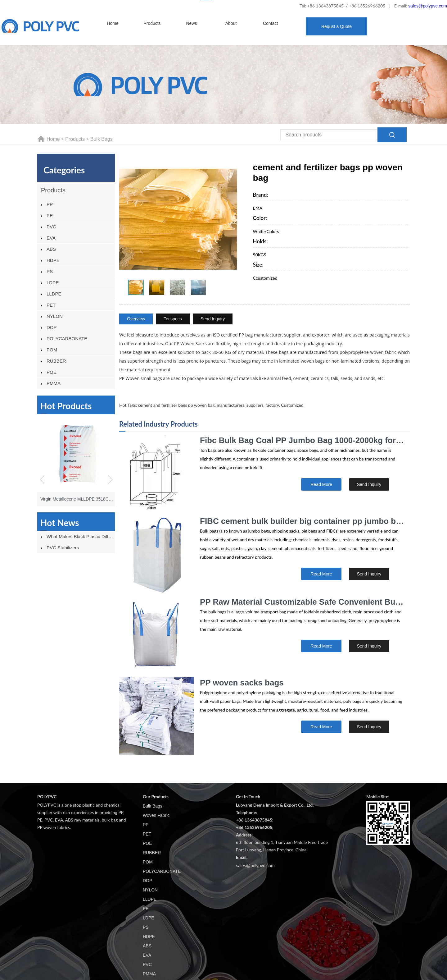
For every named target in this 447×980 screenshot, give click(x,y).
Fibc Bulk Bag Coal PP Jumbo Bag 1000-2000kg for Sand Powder (302, 440)
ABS (51, 249)
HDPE (53, 260)
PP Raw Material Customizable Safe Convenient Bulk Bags (302, 602)
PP (50, 204)
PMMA (54, 383)
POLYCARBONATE (67, 339)
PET (51, 305)
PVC (51, 227)
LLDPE (54, 294)
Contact (270, 23)
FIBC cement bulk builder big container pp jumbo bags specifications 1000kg (302, 521)
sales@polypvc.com (428, 6)
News (191, 23)
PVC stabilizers (63, 548)
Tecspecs (173, 319)
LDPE (53, 283)
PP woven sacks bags (242, 683)
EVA (51, 238)
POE (52, 372)
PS (50, 271)
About (231, 23)
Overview (136, 319)
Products (152, 23)
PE (50, 215)
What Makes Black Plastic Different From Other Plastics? (81, 536)
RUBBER (56, 361)
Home (113, 23)
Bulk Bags (102, 139)
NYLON (55, 316)
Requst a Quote (336, 26)
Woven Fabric (156, 815)
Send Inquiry (213, 319)
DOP (52, 327)
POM (52, 350)
